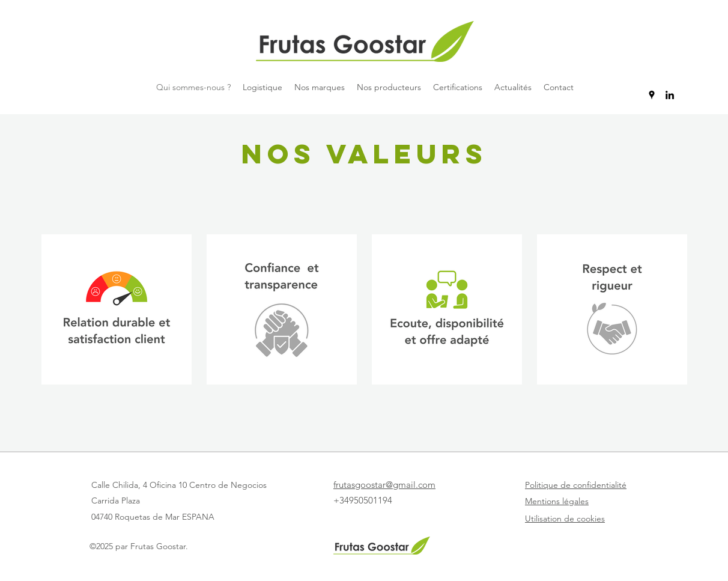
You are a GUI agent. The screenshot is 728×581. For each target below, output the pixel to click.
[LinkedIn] (670, 95)
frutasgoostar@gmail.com (384, 485)
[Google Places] (652, 95)
